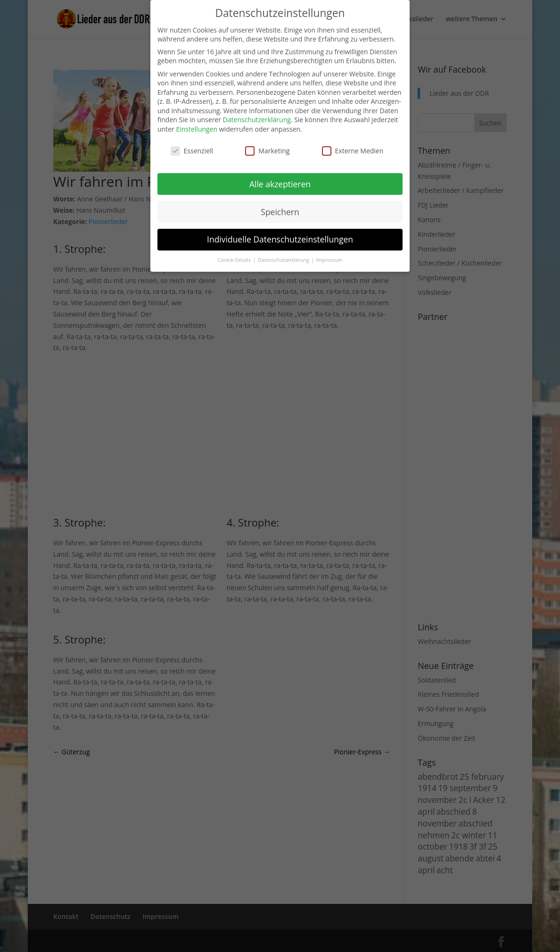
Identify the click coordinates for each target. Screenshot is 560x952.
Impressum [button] (329, 260)
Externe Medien (353, 151)
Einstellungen (197, 129)
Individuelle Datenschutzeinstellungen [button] (280, 239)
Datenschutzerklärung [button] (284, 260)
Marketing (267, 151)
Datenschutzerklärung (257, 120)
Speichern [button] (280, 212)
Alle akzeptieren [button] (280, 184)
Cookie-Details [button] (235, 260)
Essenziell (192, 151)
